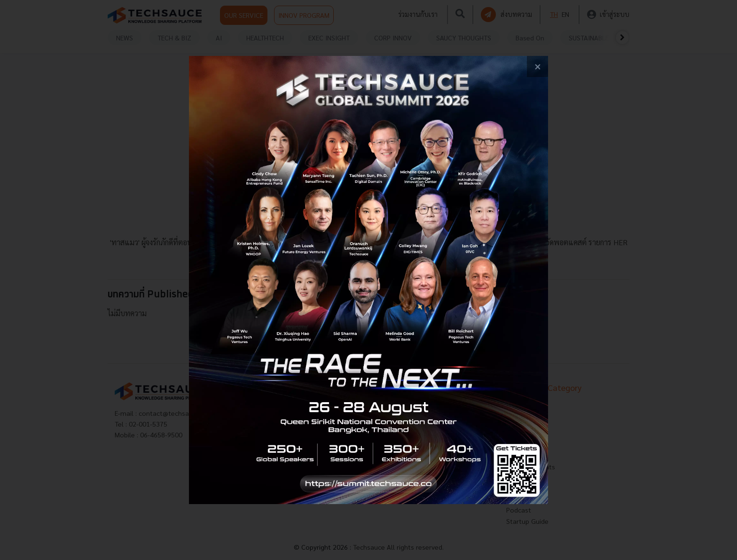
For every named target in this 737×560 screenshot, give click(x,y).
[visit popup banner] (368, 280)
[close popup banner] (537, 66)
